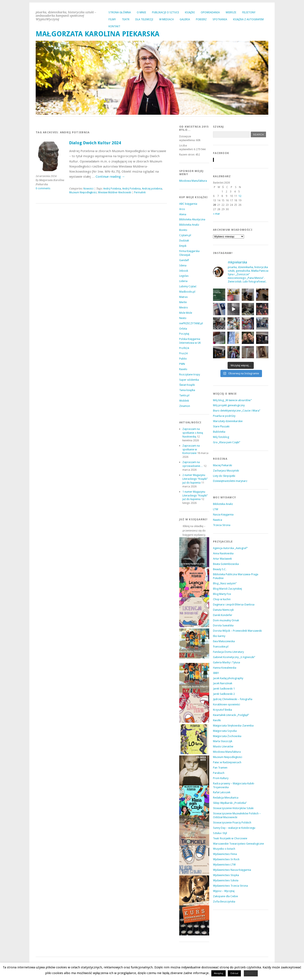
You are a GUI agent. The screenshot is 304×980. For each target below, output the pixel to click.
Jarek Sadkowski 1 (224, 689)
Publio (183, 359)
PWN (182, 364)
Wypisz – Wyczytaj (224, 891)
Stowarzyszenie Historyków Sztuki (233, 808)
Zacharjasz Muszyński (226, 471)
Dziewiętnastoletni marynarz (230, 481)
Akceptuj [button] (218, 973)
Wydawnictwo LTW (224, 865)
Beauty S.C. (220, 569)
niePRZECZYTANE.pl (191, 323)
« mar (216, 214)
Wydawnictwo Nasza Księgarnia (232, 870)
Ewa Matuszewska (224, 641)
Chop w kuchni (222, 599)
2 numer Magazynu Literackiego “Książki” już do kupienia (195, 479)
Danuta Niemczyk (223, 610)
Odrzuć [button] (234, 973)
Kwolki (217, 720)
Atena (183, 214)
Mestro (184, 307)
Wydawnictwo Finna (225, 854)
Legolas (184, 276)
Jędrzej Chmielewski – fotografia (233, 699)
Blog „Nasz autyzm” (225, 583)
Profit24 (184, 348)
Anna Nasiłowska (223, 553)
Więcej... (251, 973)
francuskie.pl (221, 647)
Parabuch (219, 773)
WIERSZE (231, 12)
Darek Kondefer (223, 615)
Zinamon (185, 406)
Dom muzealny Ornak (226, 620)
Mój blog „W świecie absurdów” (232, 400)
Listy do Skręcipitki (224, 476)
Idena (183, 265)
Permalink (140, 192)
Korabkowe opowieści (227, 704)
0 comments (43, 188)
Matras (183, 297)
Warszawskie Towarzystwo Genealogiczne (238, 844)
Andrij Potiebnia (131, 189)
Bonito (183, 230)
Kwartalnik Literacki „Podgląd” (231, 715)
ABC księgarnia (188, 204)
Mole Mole (186, 313)
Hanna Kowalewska (225, 668)
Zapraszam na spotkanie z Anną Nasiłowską (193, 433)
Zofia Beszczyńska (224, 902)
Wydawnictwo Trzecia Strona (230, 886)
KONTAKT (114, 26)
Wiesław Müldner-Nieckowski (115, 192)
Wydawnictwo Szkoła (226, 880)
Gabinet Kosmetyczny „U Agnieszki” (234, 657)
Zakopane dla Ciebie (225, 896)
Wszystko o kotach (224, 849)
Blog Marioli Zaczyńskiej (227, 589)
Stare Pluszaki (221, 426)
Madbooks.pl (187, 292)
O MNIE (141, 12)
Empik (183, 246)
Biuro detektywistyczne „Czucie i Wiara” (237, 411)
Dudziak (184, 241)
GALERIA (185, 19)
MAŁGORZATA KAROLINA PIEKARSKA (98, 34)
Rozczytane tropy (190, 374)
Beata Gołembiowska (226, 564)
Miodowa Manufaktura (193, 181)
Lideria (183, 281)
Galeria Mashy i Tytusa (227, 662)
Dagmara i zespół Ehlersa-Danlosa (234, 604)
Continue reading (110, 177)
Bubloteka (219, 432)
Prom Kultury (221, 778)
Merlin (183, 302)
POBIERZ (201, 19)
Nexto (183, 318)
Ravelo (183, 369)
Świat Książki (187, 385)
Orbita (183, 329)
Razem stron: (187, 155)
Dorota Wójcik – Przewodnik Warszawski (237, 631)
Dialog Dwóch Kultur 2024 (95, 143)
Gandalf (184, 260)
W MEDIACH (166, 19)
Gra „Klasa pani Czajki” (227, 442)
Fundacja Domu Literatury (228, 652)
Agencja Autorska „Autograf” (230, 548)
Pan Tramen (220, 768)
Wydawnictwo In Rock (226, 859)
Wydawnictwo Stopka (226, 875)
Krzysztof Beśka (223, 710)
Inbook (184, 271)
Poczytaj (184, 334)
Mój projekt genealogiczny (229, 405)
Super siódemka (189, 380)
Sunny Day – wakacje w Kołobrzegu (234, 828)
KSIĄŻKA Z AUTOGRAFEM (248, 19)
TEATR (126, 19)
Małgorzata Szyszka (225, 731)
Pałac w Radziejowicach (227, 762)
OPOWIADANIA (210, 12)
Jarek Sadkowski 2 (224, 694)
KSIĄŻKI (190, 12)
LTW (216, 509)
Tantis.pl (184, 395)
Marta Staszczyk (223, 741)
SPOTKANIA (220, 19)
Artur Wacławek (222, 559)
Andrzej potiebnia (152, 189)
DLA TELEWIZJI (144, 19)
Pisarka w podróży (224, 416)
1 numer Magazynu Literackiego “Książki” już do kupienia (195, 495)
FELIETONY (249, 12)
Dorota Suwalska (223, 625)
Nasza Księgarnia (223, 515)
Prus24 (183, 353)
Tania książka (187, 390)
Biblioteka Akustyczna (192, 219)
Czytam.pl (185, 235)
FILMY (112, 19)
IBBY (216, 673)
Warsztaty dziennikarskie (228, 421)
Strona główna (120, 12)
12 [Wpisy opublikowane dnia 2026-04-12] (240, 196)
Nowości (88, 189)
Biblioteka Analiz (189, 225)
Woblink (184, 401)
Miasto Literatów (223, 746)
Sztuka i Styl (220, 833)
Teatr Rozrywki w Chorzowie (230, 838)
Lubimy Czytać (188, 286)
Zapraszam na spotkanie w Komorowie (191, 449)
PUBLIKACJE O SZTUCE (166, 12)
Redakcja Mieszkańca (226, 798)
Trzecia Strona (222, 525)
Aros (182, 209)
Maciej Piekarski (223, 465)
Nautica (218, 520)
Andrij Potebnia (112, 189)
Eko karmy (219, 636)
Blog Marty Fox (222, 594)
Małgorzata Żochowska (227, 736)
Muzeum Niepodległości (83, 192)
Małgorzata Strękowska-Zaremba (233, 726)
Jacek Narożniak (223, 683)
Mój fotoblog (221, 437)
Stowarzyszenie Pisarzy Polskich (232, 823)
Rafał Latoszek (222, 792)
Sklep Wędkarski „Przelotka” (230, 803)
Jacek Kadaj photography (228, 678)
